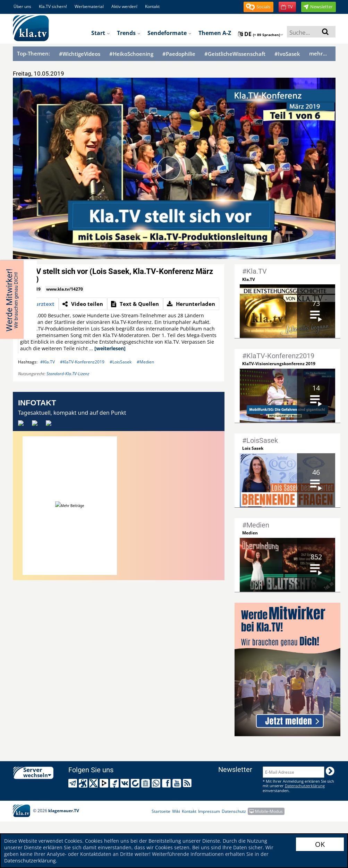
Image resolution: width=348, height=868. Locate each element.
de (261, 34)
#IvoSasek (287, 54)
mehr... (318, 53)
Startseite (161, 811)
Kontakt (152, 6)
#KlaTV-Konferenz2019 (82, 362)
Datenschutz (234, 811)
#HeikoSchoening (131, 54)
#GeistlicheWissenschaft (235, 54)
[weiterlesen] (110, 348)
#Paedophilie (179, 54)
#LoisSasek (121, 362)
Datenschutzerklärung (30, 861)
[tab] (38, 304)
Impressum (209, 811)
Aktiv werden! (124, 6)
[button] (258, 7)
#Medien (145, 362)
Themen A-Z (215, 33)
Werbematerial (89, 6)
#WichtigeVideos (80, 54)
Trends (129, 33)
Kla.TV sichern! (53, 6)
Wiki (176, 811)
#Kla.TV (48, 362)
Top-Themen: (33, 53)
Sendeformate (169, 33)
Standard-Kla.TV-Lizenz (68, 374)
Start (101, 33)
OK (320, 844)
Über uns (22, 6)
